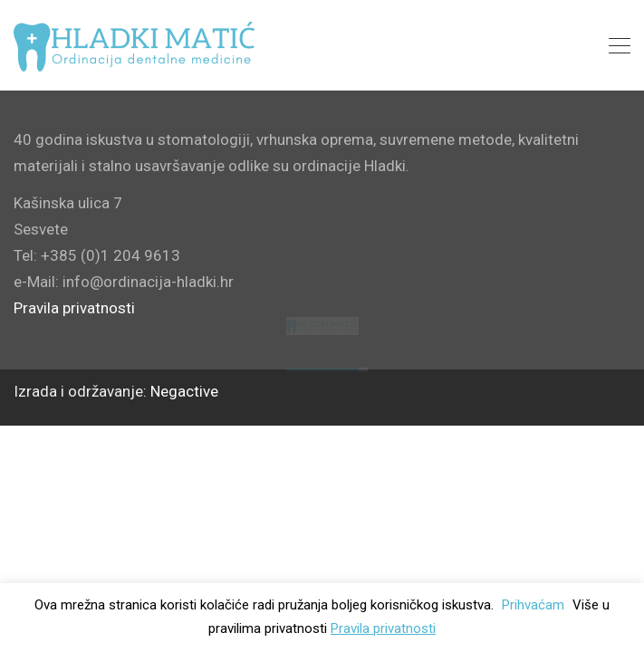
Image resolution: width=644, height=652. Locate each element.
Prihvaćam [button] (533, 605)
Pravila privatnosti (383, 628)
